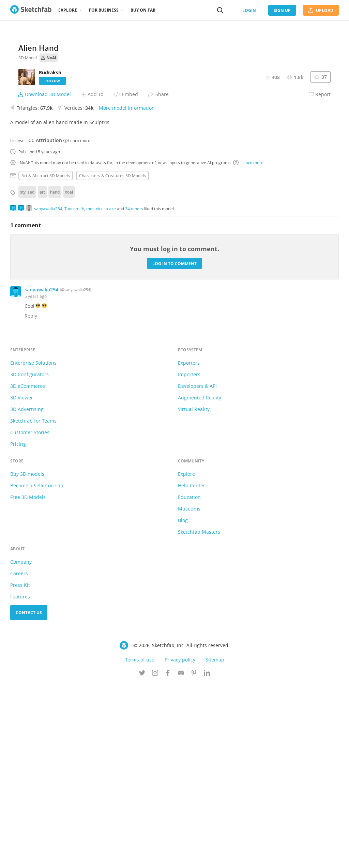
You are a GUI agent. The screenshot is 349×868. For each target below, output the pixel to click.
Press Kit (20, 769)
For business (104, 10)
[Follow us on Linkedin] (207, 857)
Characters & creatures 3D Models (112, 360)
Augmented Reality (200, 582)
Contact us (29, 797)
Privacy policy (180, 844)
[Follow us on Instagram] (155, 857)
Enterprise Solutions (33, 547)
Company (21, 746)
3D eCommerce (28, 570)
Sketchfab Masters (199, 716)
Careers (19, 757)
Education (189, 681)
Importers (189, 558)
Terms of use (140, 844)
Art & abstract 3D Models (46, 360)
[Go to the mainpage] (31, 10)
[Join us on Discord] (181, 857)
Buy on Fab (143, 10)
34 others (134, 392)
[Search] (220, 10)
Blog (183, 704)
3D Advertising (27, 593)
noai (69, 376)
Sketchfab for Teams (33, 605)
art (42, 376)
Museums (189, 693)
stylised (27, 376)
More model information (127, 292)
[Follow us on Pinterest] (194, 857)
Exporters (189, 547)
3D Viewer (22, 582)
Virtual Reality (194, 593)
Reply (31, 500)
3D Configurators (29, 558)
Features (20, 781)
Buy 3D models (27, 658)
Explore (68, 10)
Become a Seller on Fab (37, 669)
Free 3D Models (28, 681)
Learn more (77, 324)
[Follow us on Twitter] (142, 857)
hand (55, 376)
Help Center (192, 669)
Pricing (18, 628)
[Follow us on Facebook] (168, 857)
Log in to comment (174, 447)
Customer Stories (30, 616)
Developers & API (197, 570)
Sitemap (215, 844)
